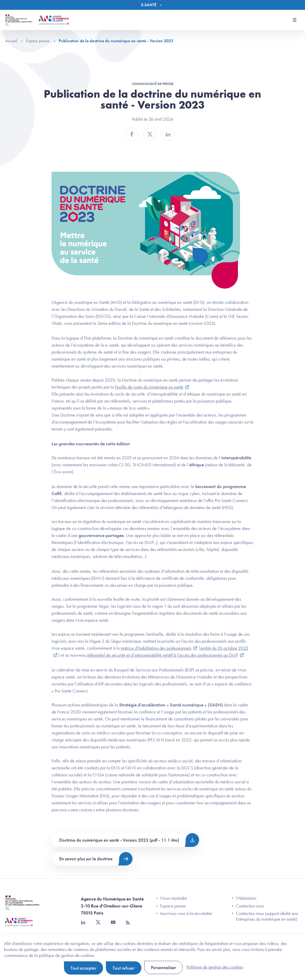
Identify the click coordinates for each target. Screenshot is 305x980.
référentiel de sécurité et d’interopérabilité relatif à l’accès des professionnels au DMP (162, 655)
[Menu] (153, 5)
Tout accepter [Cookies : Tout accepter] (83, 968)
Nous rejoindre (172, 898)
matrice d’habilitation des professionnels (156, 648)
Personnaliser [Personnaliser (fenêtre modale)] (164, 967)
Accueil (14, 41)
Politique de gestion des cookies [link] (215, 967)
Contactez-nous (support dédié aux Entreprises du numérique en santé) (265, 916)
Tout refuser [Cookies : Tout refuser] (124, 968)
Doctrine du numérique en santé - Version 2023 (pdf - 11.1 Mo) (119, 840)
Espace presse (41, 41)
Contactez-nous (248, 906)
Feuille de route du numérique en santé (149, 387)
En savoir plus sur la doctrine (86, 859)
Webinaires (244, 898)
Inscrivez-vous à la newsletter (184, 913)
